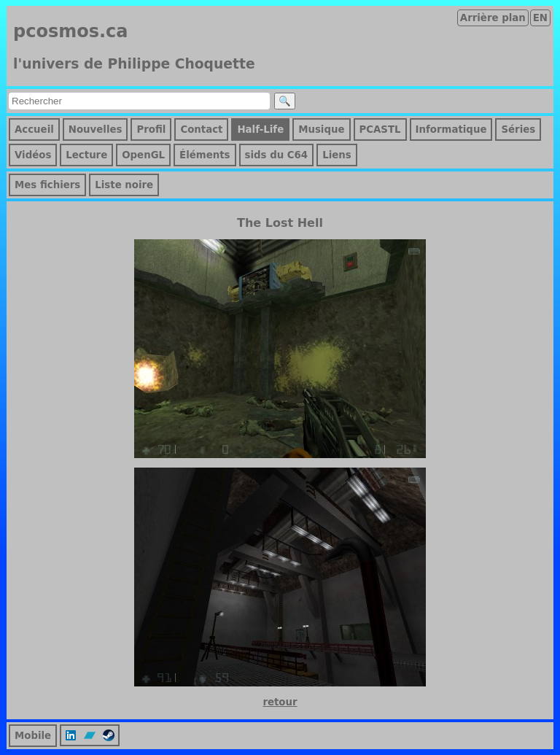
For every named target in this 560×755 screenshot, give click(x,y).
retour (280, 702)
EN (540, 18)
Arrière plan (493, 18)
